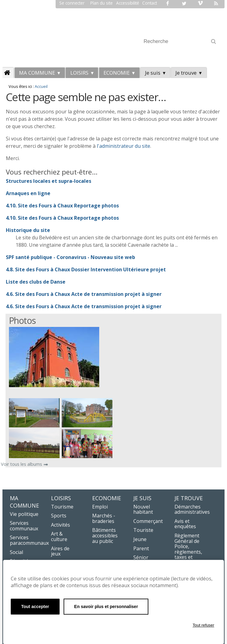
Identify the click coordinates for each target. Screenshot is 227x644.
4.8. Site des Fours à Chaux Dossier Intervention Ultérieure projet (86, 269)
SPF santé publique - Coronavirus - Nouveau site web (70, 257)
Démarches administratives (192, 509)
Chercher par (141, 34)
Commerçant (148, 521)
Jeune (140, 539)
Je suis (153, 73)
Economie (117, 73)
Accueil (41, 86)
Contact (150, 3)
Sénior (141, 557)
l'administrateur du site (123, 146)
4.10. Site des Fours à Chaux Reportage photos (62, 206)
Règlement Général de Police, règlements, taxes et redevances (188, 549)
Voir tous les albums (22, 464)
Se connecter (72, 3)
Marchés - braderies (104, 518)
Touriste (143, 530)
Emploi (100, 507)
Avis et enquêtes (185, 524)
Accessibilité (128, 3)
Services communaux (24, 526)
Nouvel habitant (143, 509)
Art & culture (59, 536)
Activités (61, 525)
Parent (141, 548)
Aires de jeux (60, 551)
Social (16, 552)
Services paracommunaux (29, 540)
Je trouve (186, 73)
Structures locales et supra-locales (49, 181)
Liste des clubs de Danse (36, 282)
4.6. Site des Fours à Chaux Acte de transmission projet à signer (84, 294)
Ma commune (37, 73)
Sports (59, 516)
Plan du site (102, 3)
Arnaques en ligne (28, 193)
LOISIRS (79, 73)
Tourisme (62, 507)
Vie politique (24, 514)
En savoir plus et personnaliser (106, 607)
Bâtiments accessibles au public (105, 535)
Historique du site (28, 230)
